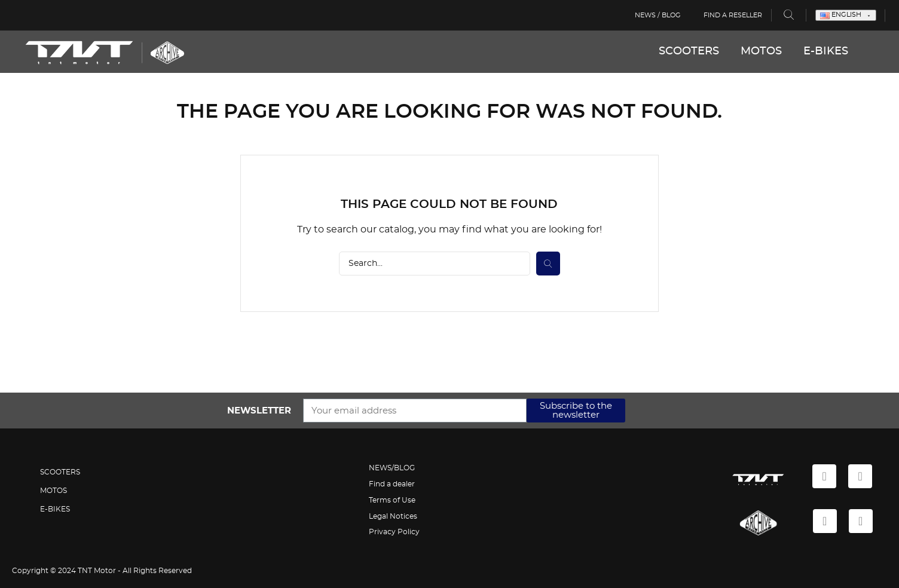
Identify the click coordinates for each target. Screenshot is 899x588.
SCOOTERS (689, 51)
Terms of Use (392, 500)
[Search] (435, 264)
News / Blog (658, 15)
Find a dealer (392, 484)
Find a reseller (733, 15)
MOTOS (761, 51)
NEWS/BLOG (392, 468)
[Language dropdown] (846, 15)
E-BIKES (826, 51)
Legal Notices (393, 516)
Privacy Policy (394, 532)
